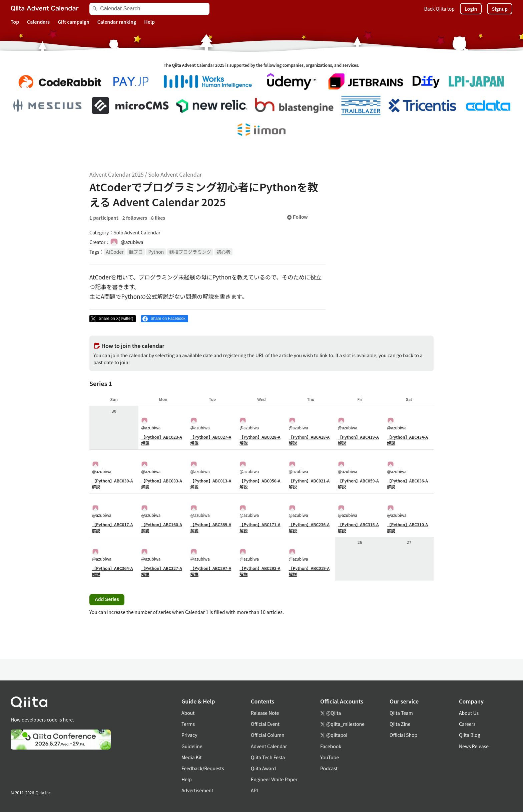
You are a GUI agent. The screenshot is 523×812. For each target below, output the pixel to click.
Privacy (189, 735)
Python (156, 252)
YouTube (330, 757)
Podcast (329, 768)
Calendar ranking (117, 22)
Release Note (265, 713)
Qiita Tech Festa (268, 757)
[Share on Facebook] (165, 319)
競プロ (136, 252)
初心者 (223, 252)
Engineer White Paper (274, 779)
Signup (500, 9)
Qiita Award (263, 768)
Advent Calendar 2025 (117, 174)
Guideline (192, 746)
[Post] (113, 319)
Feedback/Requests (203, 768)
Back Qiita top (439, 9)
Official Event (265, 724)
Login (471, 9)
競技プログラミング (190, 252)
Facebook (331, 746)
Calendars (38, 22)
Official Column (268, 735)
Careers (467, 724)
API (254, 790)
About (188, 713)
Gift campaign (74, 22)
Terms (188, 724)
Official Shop (403, 735)
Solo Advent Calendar (175, 174)
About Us (469, 713)
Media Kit (192, 757)
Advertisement (197, 790)
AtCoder (115, 252)
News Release (474, 746)
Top (15, 22)
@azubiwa (151, 424)
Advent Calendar (269, 746)
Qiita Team (401, 713)
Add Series (107, 599)
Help (149, 22)
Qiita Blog (470, 735)
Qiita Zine (400, 724)
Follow (297, 217)
